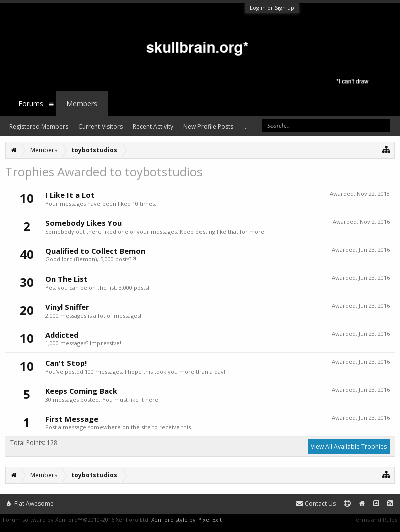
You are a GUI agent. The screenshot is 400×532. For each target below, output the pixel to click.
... (245, 126)
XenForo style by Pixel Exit (186, 520)
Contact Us (316, 504)
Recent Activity (153, 126)
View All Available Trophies (349, 446)
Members (82, 103)
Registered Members (39, 126)
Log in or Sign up (272, 7)
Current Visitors (101, 126)
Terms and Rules (375, 520)
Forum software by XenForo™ (76, 520)
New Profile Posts (208, 126)
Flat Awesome (30, 504)
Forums (31, 103)
